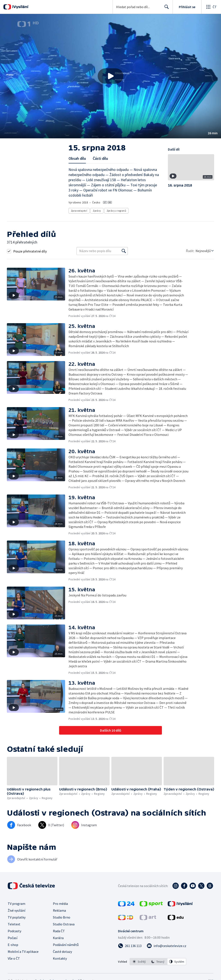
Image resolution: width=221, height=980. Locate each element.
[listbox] (158, 962)
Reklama (59, 910)
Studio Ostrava (64, 924)
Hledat (165, 9)
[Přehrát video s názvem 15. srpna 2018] (110, 76)
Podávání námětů (66, 945)
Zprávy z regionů (116, 211)
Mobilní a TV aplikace (23, 952)
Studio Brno (62, 917)
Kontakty (60, 958)
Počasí (13, 938)
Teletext (14, 924)
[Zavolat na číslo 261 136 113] (130, 946)
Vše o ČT (14, 958)
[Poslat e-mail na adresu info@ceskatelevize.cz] (166, 946)
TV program (16, 904)
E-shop (13, 945)
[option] (139, 962)
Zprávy (97, 211)
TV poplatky (17, 917)
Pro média (60, 904)
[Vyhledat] (124, 251)
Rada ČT (59, 931)
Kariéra (58, 938)
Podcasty (14, 931)
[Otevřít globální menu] (211, 7)
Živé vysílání (16, 910)
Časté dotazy (62, 952)
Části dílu (100, 158)
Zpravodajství (79, 211)
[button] (110, 76)
